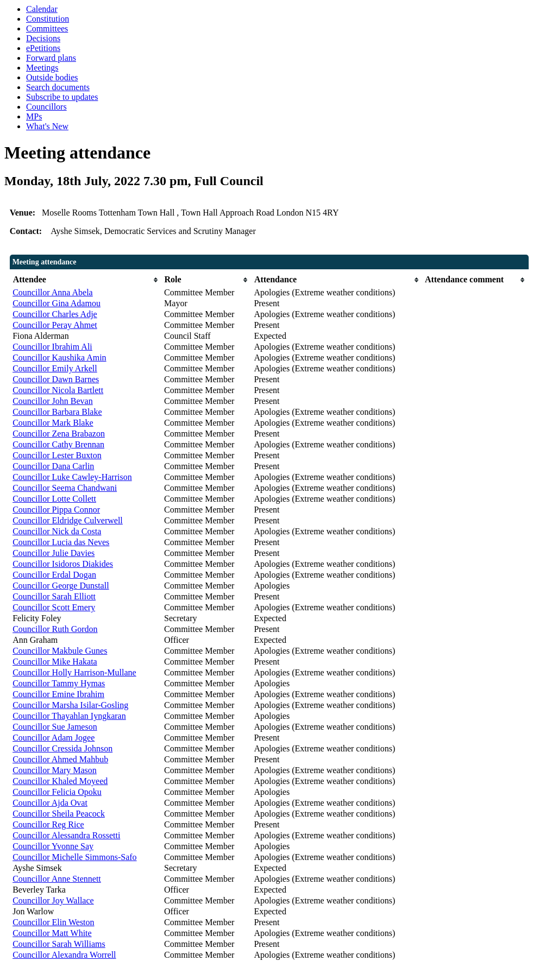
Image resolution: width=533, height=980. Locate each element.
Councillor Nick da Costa (57, 531)
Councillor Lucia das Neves (61, 542)
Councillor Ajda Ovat (50, 803)
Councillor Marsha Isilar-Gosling (70, 705)
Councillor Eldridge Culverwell (68, 520)
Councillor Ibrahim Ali (52, 347)
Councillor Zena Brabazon (59, 434)
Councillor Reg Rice (48, 824)
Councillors (46, 107)
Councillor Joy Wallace (53, 900)
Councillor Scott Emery (54, 607)
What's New (47, 126)
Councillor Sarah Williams (59, 944)
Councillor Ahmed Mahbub (60, 759)
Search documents (58, 87)
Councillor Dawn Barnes (56, 379)
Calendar (42, 9)
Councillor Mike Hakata (55, 662)
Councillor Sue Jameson (55, 727)
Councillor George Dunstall (61, 586)
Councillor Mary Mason (55, 770)
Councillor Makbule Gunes (60, 651)
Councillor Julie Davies (54, 553)
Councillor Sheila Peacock (59, 814)
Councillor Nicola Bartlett (58, 390)
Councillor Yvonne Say (53, 846)
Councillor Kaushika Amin (59, 358)
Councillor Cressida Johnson (62, 748)
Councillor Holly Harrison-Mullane (74, 672)
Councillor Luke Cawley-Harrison (72, 477)
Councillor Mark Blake (53, 423)
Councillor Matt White (52, 933)
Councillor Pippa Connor (56, 510)
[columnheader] (86, 280)
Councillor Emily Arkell (55, 368)
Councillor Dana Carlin (53, 466)
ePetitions (43, 48)
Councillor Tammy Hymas (59, 683)
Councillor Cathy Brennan (58, 444)
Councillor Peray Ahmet (55, 325)
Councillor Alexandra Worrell (64, 955)
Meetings (42, 68)
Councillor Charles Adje (55, 314)
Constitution (48, 19)
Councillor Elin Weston (53, 922)
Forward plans (51, 58)
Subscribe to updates (62, 97)
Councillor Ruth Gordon (55, 629)
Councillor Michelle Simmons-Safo (74, 857)
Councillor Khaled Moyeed (60, 781)
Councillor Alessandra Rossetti (66, 835)
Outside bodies (52, 77)
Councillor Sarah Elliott (54, 596)
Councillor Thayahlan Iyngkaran (69, 716)
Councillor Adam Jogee (54, 738)
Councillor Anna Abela (53, 292)
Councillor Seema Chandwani (65, 488)
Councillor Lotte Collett (54, 499)
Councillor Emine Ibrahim (58, 694)
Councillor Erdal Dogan (54, 575)
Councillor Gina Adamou (57, 303)
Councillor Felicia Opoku (57, 792)
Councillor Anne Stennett (57, 879)
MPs (34, 116)
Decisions (43, 38)
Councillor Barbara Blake (57, 412)
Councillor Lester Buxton (57, 455)
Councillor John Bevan (53, 401)
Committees (47, 29)
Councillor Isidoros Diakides (63, 564)
